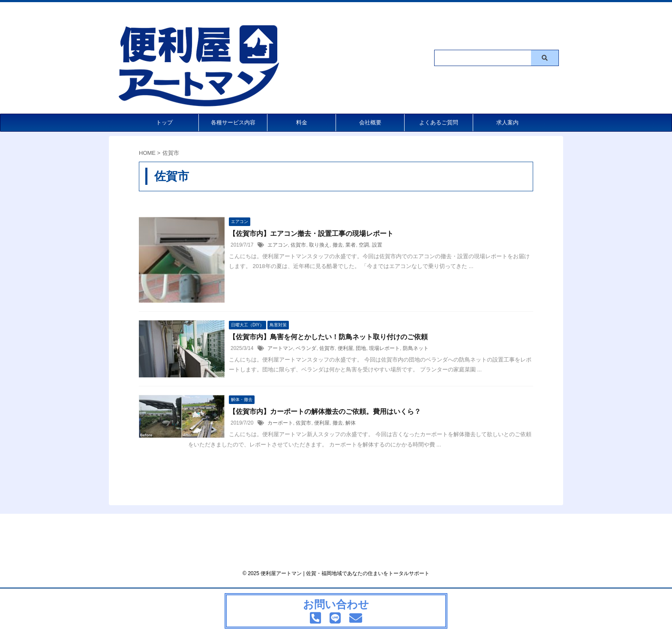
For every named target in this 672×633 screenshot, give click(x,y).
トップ (164, 122)
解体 (351, 423)
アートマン (280, 348)
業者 (351, 245)
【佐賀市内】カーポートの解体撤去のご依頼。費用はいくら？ (325, 411)
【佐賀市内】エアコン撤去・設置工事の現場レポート (311, 234)
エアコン (278, 245)
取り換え (319, 245)
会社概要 (370, 122)
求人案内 (507, 122)
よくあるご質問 (439, 122)
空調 (364, 245)
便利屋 (345, 348)
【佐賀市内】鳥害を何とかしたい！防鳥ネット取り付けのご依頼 (328, 337)
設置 (377, 245)
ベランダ (306, 348)
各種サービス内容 (233, 122)
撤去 (338, 245)
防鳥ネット (416, 348)
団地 (361, 348)
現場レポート (384, 348)
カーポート (280, 423)
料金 (302, 122)
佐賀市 (298, 245)
